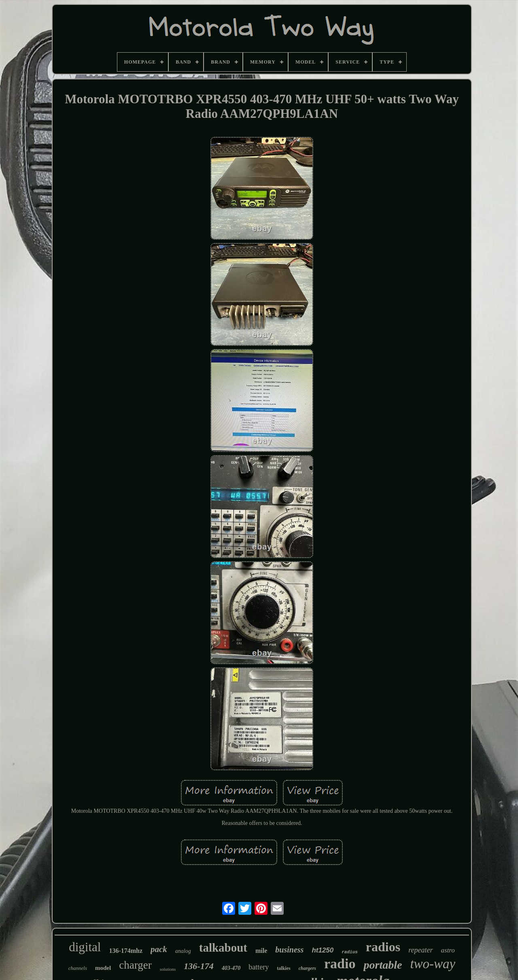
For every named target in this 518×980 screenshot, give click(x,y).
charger (135, 965)
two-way (433, 964)
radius (350, 952)
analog (183, 951)
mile (261, 951)
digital (85, 947)
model (103, 968)
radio (340, 964)
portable (383, 965)
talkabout (223, 948)
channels (78, 968)
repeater (420, 950)
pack (159, 949)
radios (383, 947)
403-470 (231, 968)
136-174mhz (126, 951)
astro (448, 950)
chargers (307, 968)
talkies (283, 968)
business (289, 950)
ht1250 (323, 950)
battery (259, 967)
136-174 (198, 966)
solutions (168, 969)
